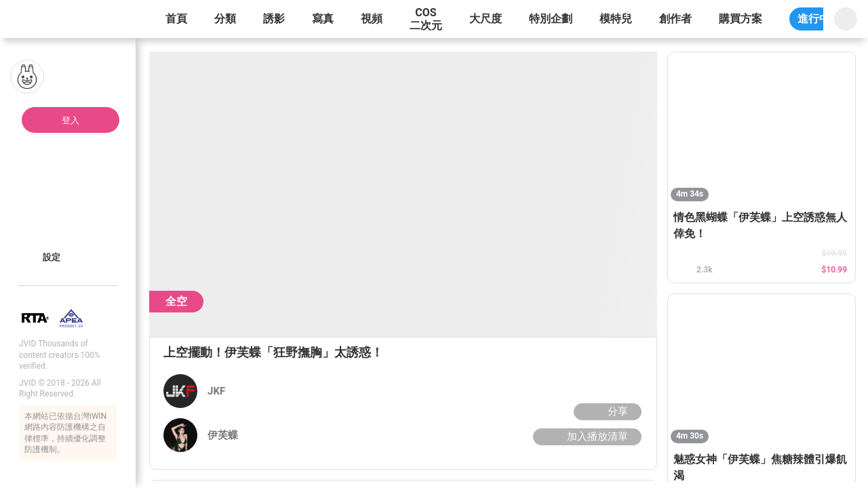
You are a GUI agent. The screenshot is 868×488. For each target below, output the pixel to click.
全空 (176, 301)
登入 (71, 120)
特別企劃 (551, 19)
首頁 (176, 19)
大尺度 (486, 19)
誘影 (274, 19)
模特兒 (616, 19)
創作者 (675, 19)
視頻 (372, 19)
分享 (606, 411)
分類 (225, 19)
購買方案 (741, 19)
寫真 (323, 19)
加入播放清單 (586, 436)
